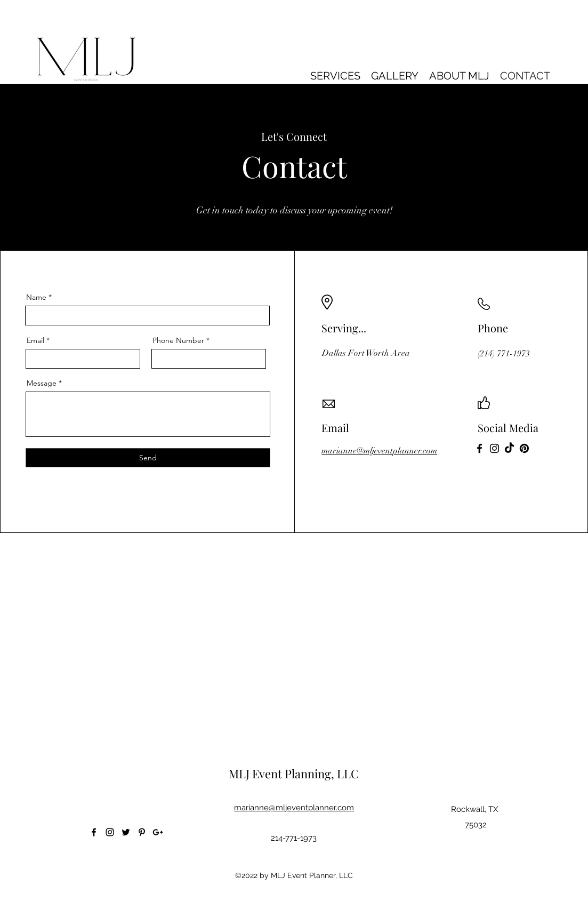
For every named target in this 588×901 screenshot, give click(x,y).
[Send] (148, 458)
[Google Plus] (158, 832)
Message (42, 383)
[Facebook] (480, 448)
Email (35, 340)
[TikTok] (509, 448)
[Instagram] (494, 448)
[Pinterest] (524, 448)
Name (36, 297)
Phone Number (178, 340)
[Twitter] (126, 832)
